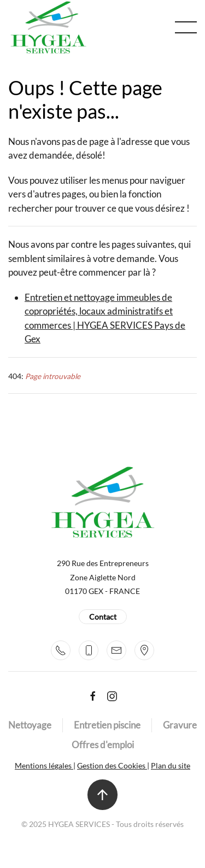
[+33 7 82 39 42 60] (89, 650)
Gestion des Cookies (112, 765)
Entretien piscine (107, 725)
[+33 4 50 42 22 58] (61, 650)
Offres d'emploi (103, 745)
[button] (186, 27)
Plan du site (171, 765)
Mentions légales (44, 765)
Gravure (180, 725)
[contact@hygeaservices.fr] (116, 650)
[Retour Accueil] (48, 27)
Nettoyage (30, 725)
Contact (103, 617)
